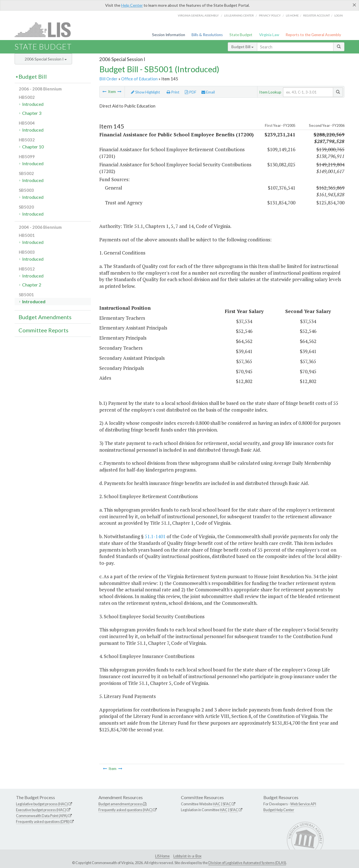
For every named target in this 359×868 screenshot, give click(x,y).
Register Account (317, 15)
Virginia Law (269, 35)
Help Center (132, 5)
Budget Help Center (279, 810)
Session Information (169, 35)
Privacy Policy (270, 15)
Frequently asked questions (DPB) (43, 822)
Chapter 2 (32, 285)
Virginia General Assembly (198, 15)
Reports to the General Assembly (313, 35)
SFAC (227, 804)
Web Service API (303, 804)
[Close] (354, 5)
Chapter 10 (33, 147)
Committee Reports (43, 330)
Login (339, 15)
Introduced (33, 104)
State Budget (241, 35)
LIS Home (162, 856)
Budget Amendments (45, 317)
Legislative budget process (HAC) (42, 804)
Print (173, 92)
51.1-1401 (155, 536)
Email (208, 92)
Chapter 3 (32, 113)
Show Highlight (146, 92)
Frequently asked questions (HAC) (126, 810)
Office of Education (139, 79)
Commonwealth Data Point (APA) (42, 816)
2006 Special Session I (46, 59)
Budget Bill (242, 47)
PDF (191, 92)
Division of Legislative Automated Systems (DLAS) (247, 863)
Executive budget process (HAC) (41, 810)
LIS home (292, 15)
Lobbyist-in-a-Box (187, 856)
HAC (217, 804)
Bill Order (108, 79)
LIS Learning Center (239, 15)
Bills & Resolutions (207, 35)
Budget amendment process (121, 804)
